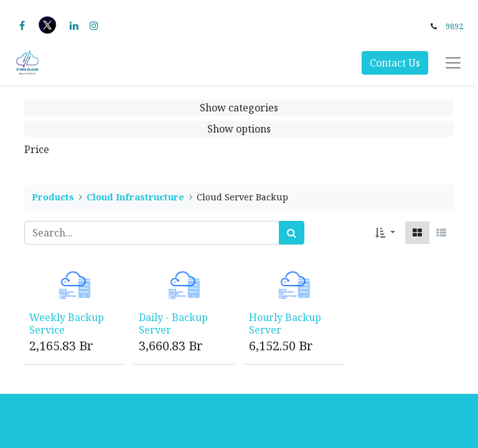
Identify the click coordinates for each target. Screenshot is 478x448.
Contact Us (395, 63)
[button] (385, 233)
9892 (454, 26)
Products (53, 197)
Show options (239, 129)
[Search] (292, 233)
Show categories (239, 108)
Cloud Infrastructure (135, 197)
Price (37, 149)
